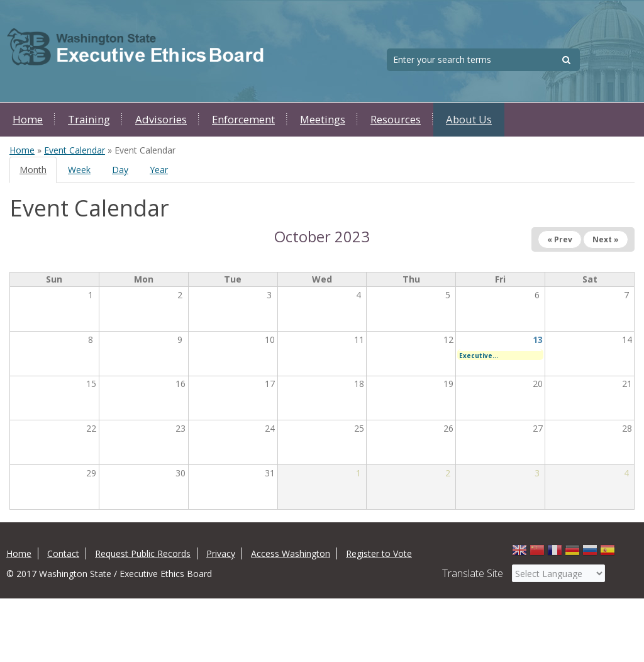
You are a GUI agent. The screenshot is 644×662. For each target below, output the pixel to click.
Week (79, 170)
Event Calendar (75, 150)
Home (28, 119)
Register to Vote (379, 553)
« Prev (560, 239)
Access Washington (291, 553)
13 (538, 339)
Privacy (221, 553)
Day (120, 170)
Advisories (161, 119)
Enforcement (243, 119)
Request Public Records (143, 553)
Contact (63, 553)
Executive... (479, 356)
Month (38, 173)
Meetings (323, 119)
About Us (469, 119)
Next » (606, 239)
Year (159, 170)
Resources (396, 119)
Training (89, 119)
